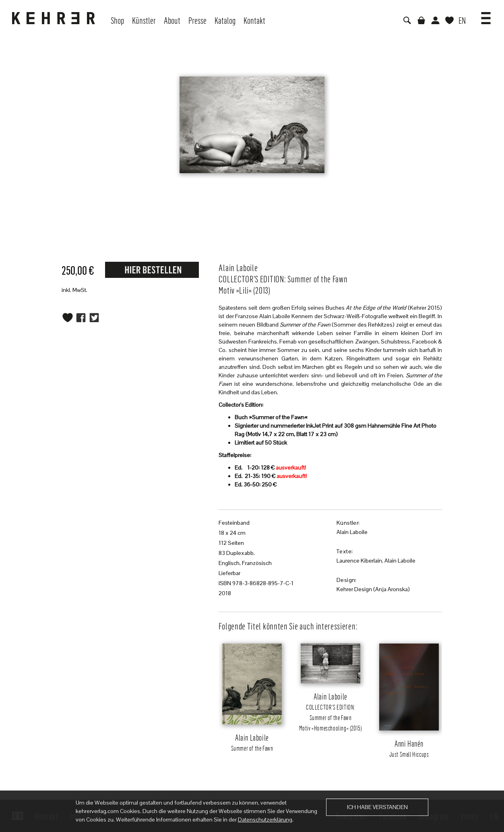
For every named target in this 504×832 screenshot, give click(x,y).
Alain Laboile (352, 532)
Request (152, 269)
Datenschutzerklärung (265, 820)
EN (462, 20)
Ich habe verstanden (377, 807)
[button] (486, 15)
